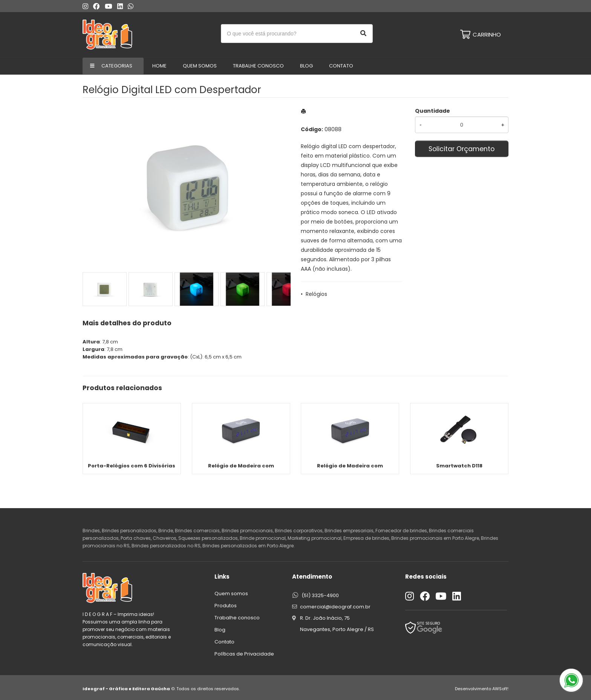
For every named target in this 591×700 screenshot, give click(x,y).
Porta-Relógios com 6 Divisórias (132, 466)
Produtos (226, 606)
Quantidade (433, 111)
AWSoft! (500, 689)
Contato (341, 66)
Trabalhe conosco (258, 66)
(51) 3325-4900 (320, 595)
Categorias (117, 66)
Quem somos (231, 594)
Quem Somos (200, 66)
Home (159, 66)
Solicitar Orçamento (462, 149)
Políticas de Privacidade (244, 654)
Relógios (316, 294)
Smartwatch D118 (459, 466)
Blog (306, 66)
